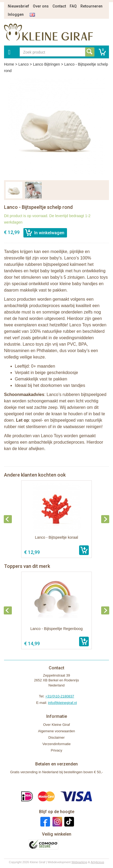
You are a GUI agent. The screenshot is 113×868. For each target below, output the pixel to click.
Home (9, 64)
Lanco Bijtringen (46, 64)
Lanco (23, 64)
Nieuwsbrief (18, 6)
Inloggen (16, 14)
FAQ (73, 6)
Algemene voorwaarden (56, 731)
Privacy (57, 750)
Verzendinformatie (57, 744)
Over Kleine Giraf (56, 725)
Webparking (80, 862)
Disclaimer (57, 737)
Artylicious (97, 862)
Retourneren (91, 6)
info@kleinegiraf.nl (62, 703)
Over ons (41, 6)
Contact (59, 6)
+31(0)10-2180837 (60, 696)
